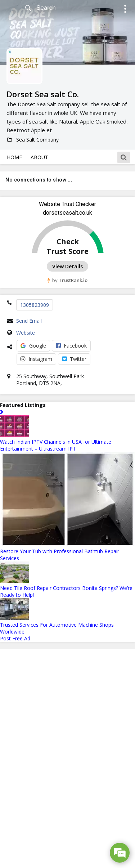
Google (33, 346)
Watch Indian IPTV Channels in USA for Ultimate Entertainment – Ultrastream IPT (56, 445)
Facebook (71, 346)
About (39, 157)
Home (14, 157)
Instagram (36, 359)
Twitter (74, 359)
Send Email (29, 321)
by (67, 280)
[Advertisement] (68, 759)
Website (26, 333)
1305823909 (35, 305)
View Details (67, 266)
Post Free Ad (15, 638)
